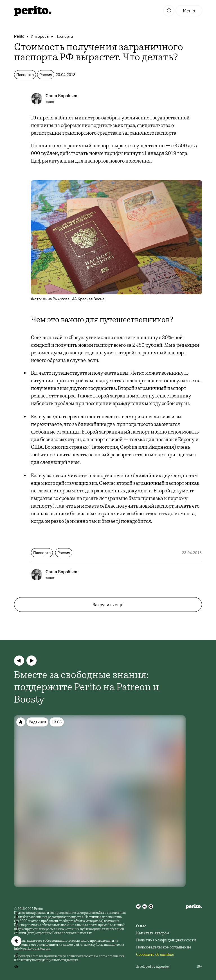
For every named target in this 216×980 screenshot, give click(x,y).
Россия (46, 75)
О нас (141, 926)
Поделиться (16, 923)
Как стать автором (153, 934)
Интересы (40, 36)
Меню (189, 11)
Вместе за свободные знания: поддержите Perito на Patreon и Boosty (86, 688)
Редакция (37, 722)
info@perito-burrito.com (32, 949)
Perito (19, 36)
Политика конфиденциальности (166, 941)
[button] (19, 661)
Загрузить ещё (108, 605)
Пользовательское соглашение (164, 948)
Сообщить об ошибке (155, 955)
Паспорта (64, 36)
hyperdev (163, 967)
